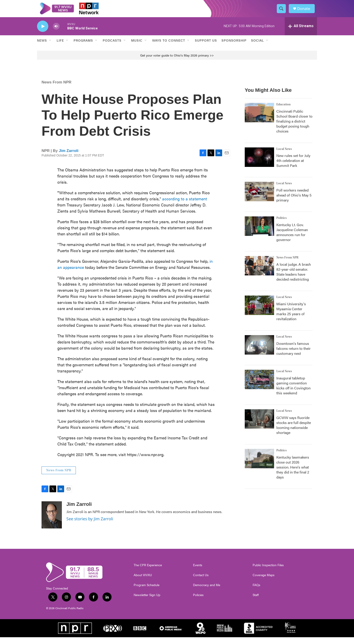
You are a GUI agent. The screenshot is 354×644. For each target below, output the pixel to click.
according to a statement (185, 205)
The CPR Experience (148, 572)
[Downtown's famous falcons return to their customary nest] (259, 352)
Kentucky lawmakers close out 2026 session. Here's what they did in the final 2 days (293, 474)
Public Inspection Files (268, 572)
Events (198, 572)
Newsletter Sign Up (147, 602)
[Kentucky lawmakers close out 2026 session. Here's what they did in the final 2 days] (259, 465)
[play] (43, 33)
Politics (282, 225)
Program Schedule (147, 592)
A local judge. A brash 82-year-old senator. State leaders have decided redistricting (294, 278)
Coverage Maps (264, 582)
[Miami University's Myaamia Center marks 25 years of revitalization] (259, 312)
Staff (256, 602)
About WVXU (143, 582)
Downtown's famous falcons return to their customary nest (293, 355)
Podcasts (112, 47)
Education (283, 111)
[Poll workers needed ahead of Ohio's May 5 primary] (259, 198)
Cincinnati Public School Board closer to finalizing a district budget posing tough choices (294, 128)
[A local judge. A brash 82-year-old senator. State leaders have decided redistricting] (259, 272)
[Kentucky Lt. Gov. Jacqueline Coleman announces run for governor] (259, 233)
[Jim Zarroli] (52, 522)
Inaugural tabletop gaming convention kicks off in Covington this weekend (293, 392)
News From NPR (56, 89)
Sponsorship (234, 47)
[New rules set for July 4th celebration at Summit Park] (259, 164)
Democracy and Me (207, 592)
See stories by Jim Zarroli (90, 526)
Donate (305, 12)
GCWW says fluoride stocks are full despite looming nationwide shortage (294, 432)
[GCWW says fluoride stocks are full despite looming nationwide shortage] (259, 426)
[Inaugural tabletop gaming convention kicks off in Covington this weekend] (259, 386)
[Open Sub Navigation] (50, 47)
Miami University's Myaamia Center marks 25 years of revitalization (291, 318)
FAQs (256, 592)
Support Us (206, 47)
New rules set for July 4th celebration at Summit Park (293, 167)
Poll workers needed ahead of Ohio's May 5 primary (294, 202)
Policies (198, 602)
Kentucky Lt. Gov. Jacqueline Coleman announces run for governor (292, 239)
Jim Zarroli (69, 157)
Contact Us (201, 582)
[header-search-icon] (283, 12)
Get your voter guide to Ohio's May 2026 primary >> (177, 62)
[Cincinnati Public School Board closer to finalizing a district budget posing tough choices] (259, 119)
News (42, 47)
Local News (284, 156)
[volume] (56, 33)
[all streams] (301, 33)
